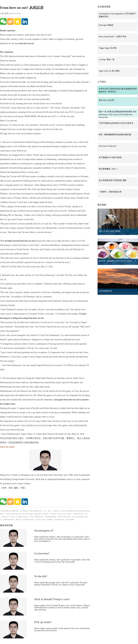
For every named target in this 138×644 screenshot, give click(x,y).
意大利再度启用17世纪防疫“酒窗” (113, 180)
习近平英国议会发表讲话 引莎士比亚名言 (116, 123)
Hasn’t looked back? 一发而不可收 (112, 37)
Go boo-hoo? (42, 553)
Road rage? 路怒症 (106, 25)
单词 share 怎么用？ (107, 100)
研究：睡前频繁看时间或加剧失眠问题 (115, 135)
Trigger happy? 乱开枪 (108, 48)
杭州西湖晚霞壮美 (105, 291)
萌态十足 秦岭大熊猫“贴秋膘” (110, 231)
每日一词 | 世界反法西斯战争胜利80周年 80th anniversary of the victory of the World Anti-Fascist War (118, 115)
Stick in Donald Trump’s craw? (52, 599)
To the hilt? (41, 576)
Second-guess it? (44, 531)
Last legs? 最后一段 (107, 59)
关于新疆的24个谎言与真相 (110, 157)
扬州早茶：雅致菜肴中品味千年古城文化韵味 (115, 261)
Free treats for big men (107, 146)
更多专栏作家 (6, 525)
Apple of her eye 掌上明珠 (109, 71)
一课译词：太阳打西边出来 (110, 192)
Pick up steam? (43, 622)
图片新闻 (102, 205)
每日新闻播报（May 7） (109, 169)
